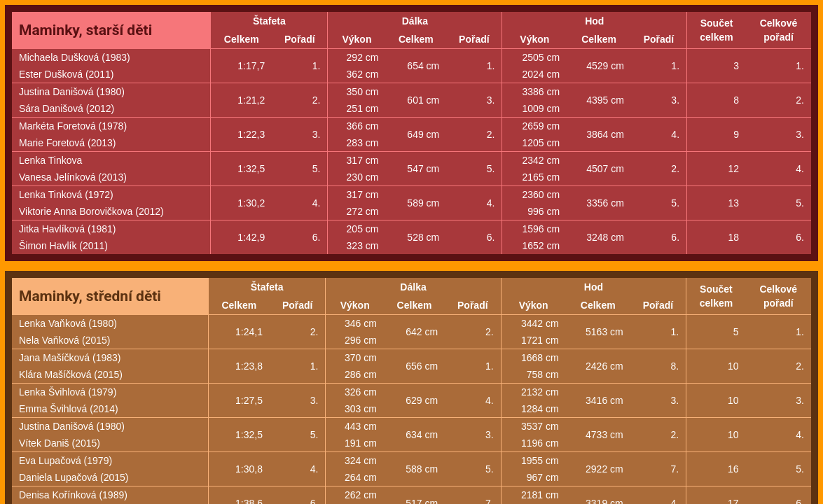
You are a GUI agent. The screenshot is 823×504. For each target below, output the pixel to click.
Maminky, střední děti (90, 296)
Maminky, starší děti (85, 30)
